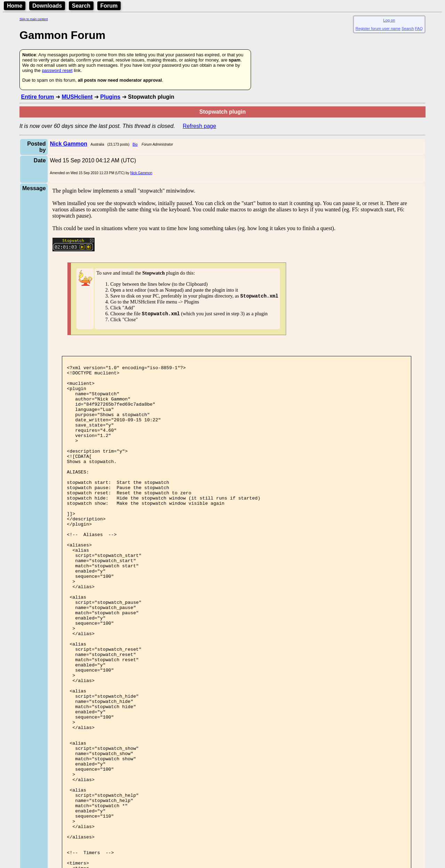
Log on (389, 20)
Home (15, 6)
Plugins (110, 97)
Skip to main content (34, 19)
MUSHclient (77, 97)
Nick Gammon (141, 173)
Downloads (47, 6)
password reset (57, 70)
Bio (135, 144)
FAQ (419, 29)
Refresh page (200, 126)
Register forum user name (378, 29)
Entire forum (37, 97)
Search (81, 6)
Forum (109, 6)
